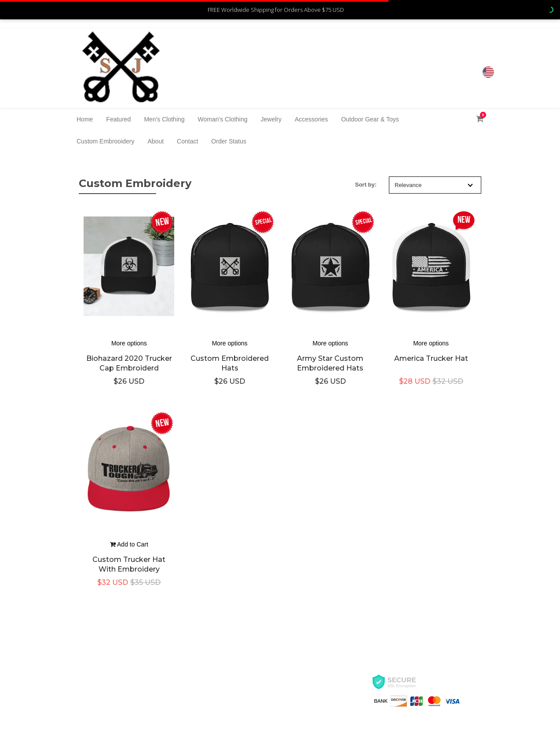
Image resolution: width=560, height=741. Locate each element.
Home (85, 119)
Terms (86, 705)
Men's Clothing (164, 119)
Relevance (434, 185)
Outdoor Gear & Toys (370, 119)
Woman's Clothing (223, 119)
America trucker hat (431, 358)
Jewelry (271, 119)
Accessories (311, 119)
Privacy (88, 689)
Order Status (229, 141)
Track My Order (224, 705)
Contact (187, 141)
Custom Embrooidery (106, 141)
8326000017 (451, 64)
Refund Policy (221, 689)
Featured (118, 119)
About (156, 141)
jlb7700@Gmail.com (443, 72)
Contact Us (217, 673)
